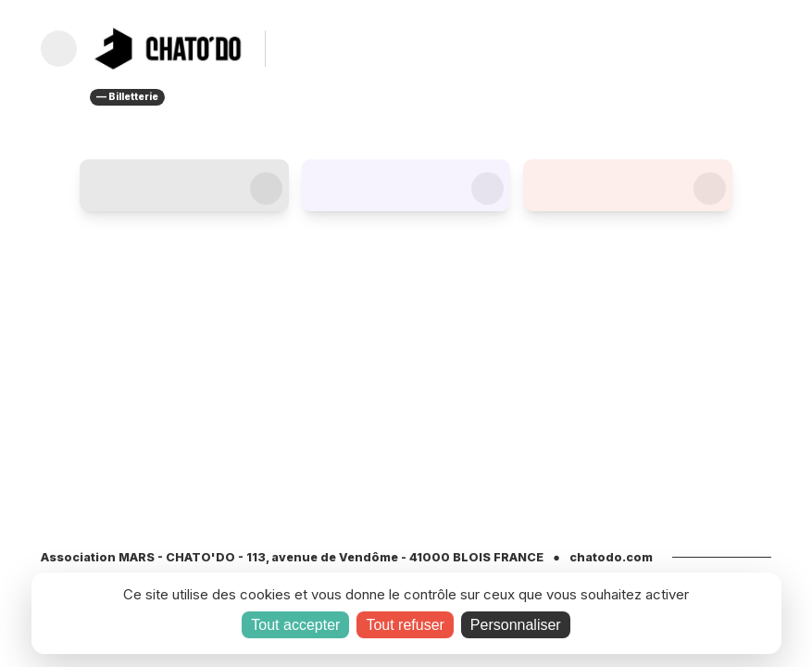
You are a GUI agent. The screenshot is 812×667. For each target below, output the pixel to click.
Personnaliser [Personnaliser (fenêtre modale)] (516, 625)
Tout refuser (405, 625)
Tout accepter (295, 625)
